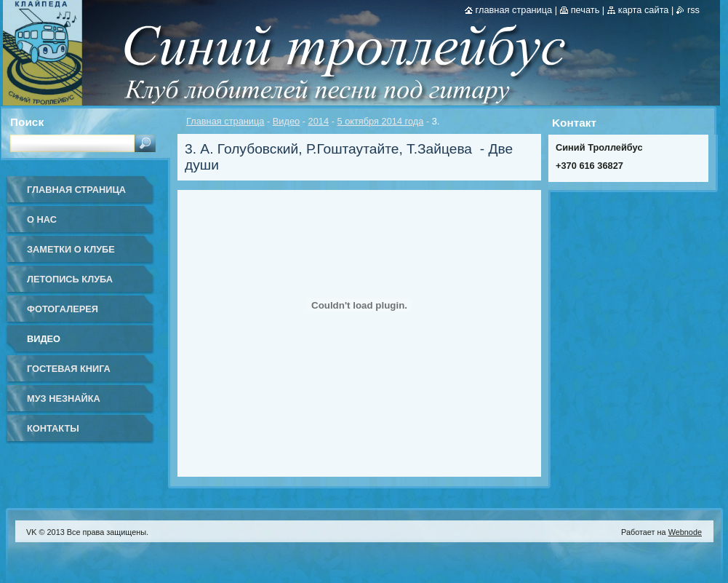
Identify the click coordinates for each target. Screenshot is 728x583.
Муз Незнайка (64, 398)
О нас (42, 219)
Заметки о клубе (71, 249)
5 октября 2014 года (380, 121)
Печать (585, 10)
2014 (319, 121)
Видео (286, 121)
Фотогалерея (63, 309)
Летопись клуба (70, 279)
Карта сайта (644, 10)
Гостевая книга (69, 369)
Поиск (27, 122)
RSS (693, 10)
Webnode (685, 532)
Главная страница (225, 121)
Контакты (53, 428)
